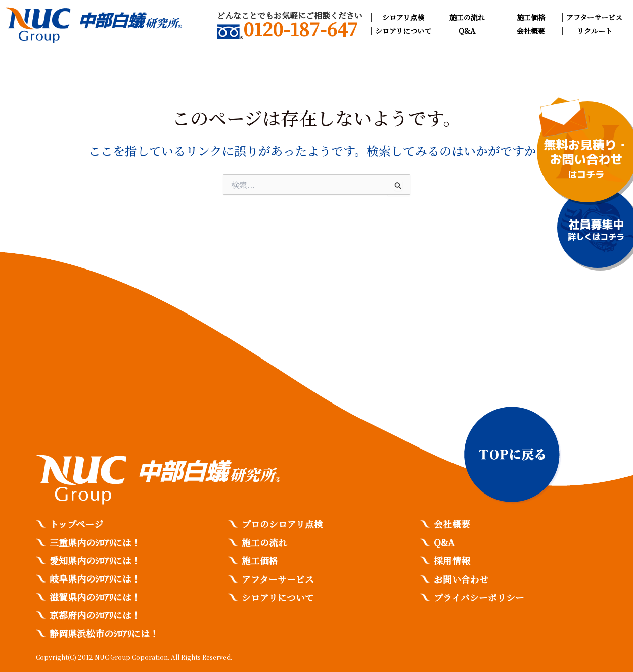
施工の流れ (467, 17)
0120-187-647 (287, 31)
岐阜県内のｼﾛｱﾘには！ (95, 578)
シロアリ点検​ (403, 17)
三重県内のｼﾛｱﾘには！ (95, 542)
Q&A (467, 31)
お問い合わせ (461, 578)
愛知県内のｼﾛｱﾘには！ (95, 560)
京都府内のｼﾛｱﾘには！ (95, 615)
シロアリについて (403, 31)
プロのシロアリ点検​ (282, 524)
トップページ (76, 524)
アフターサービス (594, 17)
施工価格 (531, 17)
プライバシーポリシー (479, 597)
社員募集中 (596, 230)
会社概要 (531, 31)
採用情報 (452, 560)
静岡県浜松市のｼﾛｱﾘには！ (104, 633)
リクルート (595, 31)
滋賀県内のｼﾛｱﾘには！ (95, 597)
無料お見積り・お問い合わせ (586, 159)
